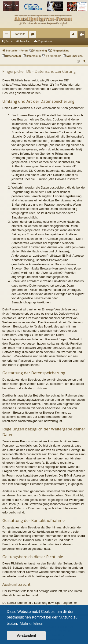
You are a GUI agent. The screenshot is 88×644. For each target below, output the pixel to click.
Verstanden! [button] (26, 636)
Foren (34, 35)
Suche (9, 41)
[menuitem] (84, 61)
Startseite (20, 34)
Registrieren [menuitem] (83, 35)
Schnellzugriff (7, 35)
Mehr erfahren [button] (31, 624)
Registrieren (45, 41)
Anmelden (25, 41)
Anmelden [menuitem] (75, 35)
